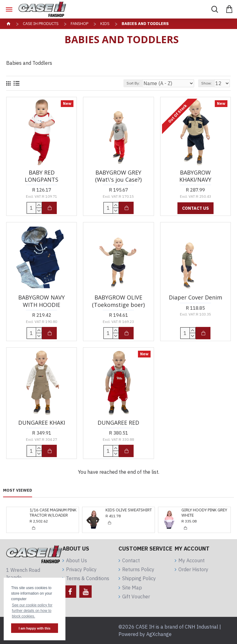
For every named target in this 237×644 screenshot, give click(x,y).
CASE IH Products (41, 24)
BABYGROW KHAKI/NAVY (195, 176)
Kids (105, 24)
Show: (206, 83)
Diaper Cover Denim (195, 297)
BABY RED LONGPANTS (42, 176)
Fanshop (79, 24)
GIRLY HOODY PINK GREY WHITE (128, 513)
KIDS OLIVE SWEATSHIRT (53, 510)
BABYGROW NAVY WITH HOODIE (42, 301)
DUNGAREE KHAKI (42, 423)
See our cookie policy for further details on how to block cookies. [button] (32, 611)
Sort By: (133, 83)
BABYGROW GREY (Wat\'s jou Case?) (118, 176)
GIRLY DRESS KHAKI (200, 510)
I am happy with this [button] (34, 628)
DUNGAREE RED (118, 423)
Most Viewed (18, 490)
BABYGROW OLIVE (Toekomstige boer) (118, 301)
